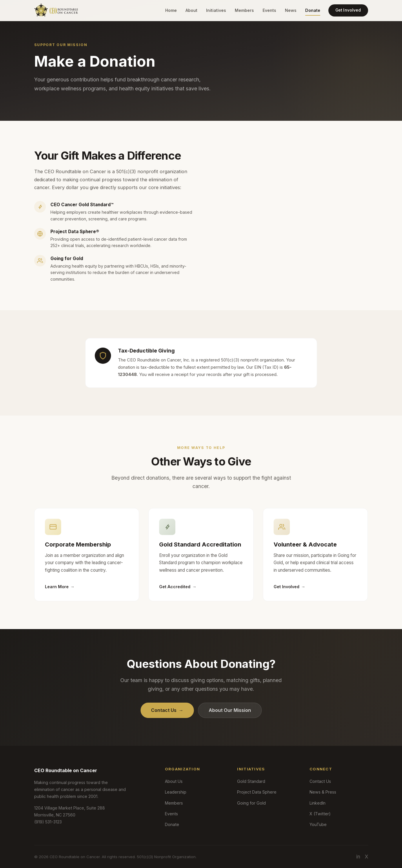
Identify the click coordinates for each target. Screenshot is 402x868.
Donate (313, 10)
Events (269, 10)
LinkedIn (318, 803)
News (291, 10)
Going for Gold (251, 803)
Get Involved (348, 10)
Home (171, 10)
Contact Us (167, 710)
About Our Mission (230, 710)
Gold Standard (251, 781)
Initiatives (216, 10)
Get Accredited (178, 591)
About (191, 10)
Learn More (60, 591)
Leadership (176, 792)
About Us (174, 781)
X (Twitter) (320, 814)
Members (244, 10)
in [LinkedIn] (358, 857)
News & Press (323, 792)
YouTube (318, 824)
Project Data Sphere (257, 792)
